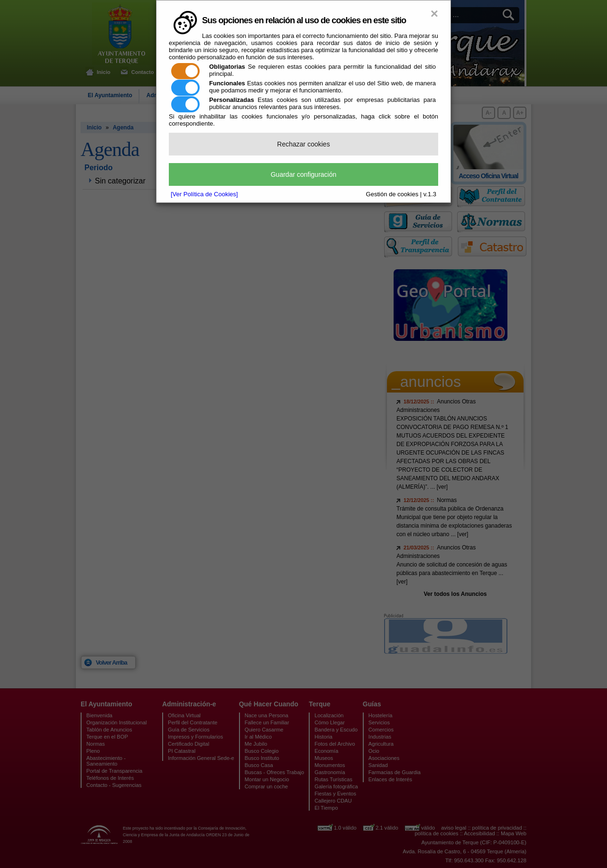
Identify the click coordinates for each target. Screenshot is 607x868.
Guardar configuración (304, 174)
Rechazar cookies (303, 144)
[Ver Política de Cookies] (204, 194)
